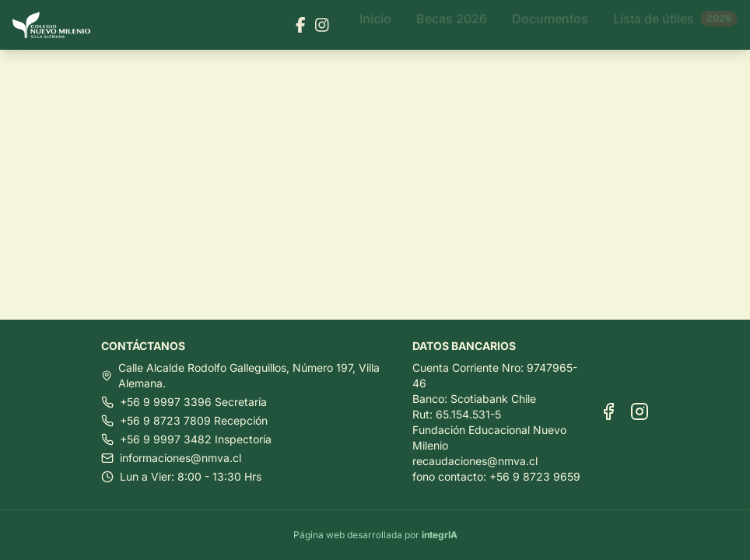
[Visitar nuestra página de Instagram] (322, 25)
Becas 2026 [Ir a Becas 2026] (452, 25)
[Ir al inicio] (58, 25)
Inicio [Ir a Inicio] (375, 25)
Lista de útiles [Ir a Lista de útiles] (675, 25)
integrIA (440, 535)
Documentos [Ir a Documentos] (550, 25)
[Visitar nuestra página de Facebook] (301, 25)
